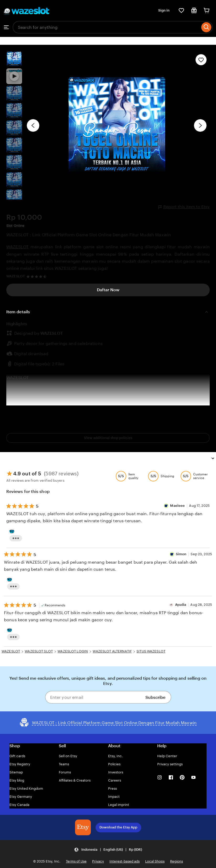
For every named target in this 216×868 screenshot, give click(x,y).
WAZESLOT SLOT (39, 651)
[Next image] (200, 125)
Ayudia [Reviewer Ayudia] (181, 605)
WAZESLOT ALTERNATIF (112, 651)
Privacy (98, 861)
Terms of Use (76, 861)
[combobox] (106, 27)
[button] (108, 850)
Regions (177, 861)
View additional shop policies (108, 438)
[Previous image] (33, 125)
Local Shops (155, 861)
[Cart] (207, 10)
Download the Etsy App (118, 827)
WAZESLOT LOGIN (73, 651)
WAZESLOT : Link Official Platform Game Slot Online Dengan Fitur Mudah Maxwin (89, 235)
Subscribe (155, 697)
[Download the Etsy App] (83, 827)
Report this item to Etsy (184, 207)
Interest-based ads (125, 861)
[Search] (206, 27)
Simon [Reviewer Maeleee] (181, 554)
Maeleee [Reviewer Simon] (177, 506)
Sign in (164, 10)
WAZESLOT (17, 247)
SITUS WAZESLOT (151, 651)
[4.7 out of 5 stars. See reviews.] (37, 276)
